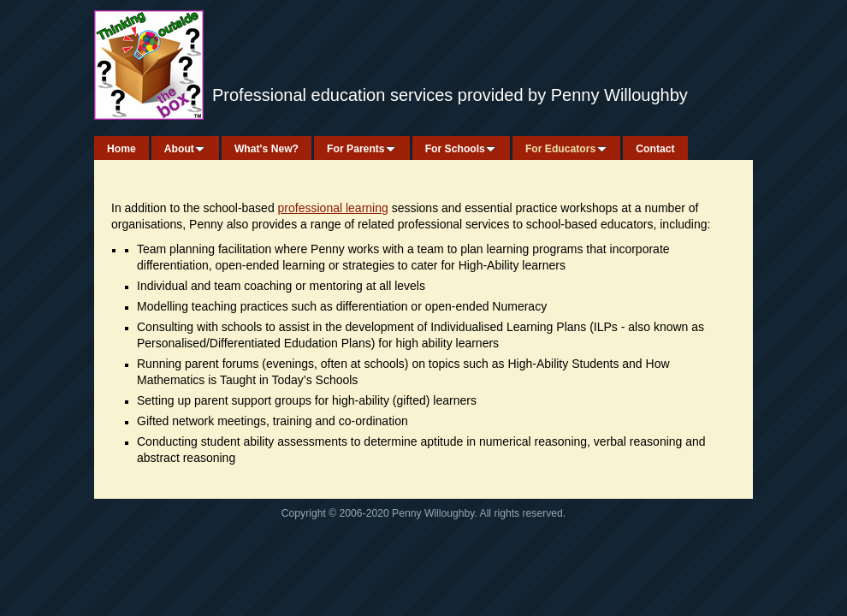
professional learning (333, 208)
